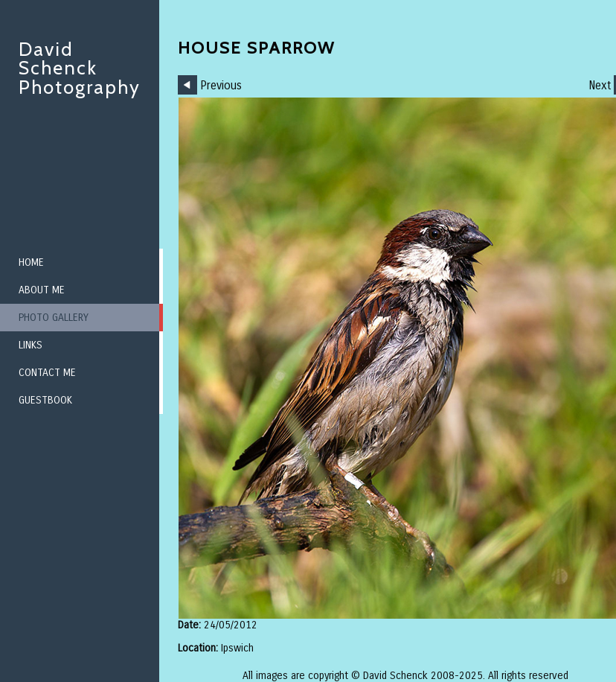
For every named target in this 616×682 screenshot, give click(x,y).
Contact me (47, 373)
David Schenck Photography (80, 68)
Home (31, 262)
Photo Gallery (54, 318)
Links (31, 345)
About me (42, 290)
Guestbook (45, 400)
